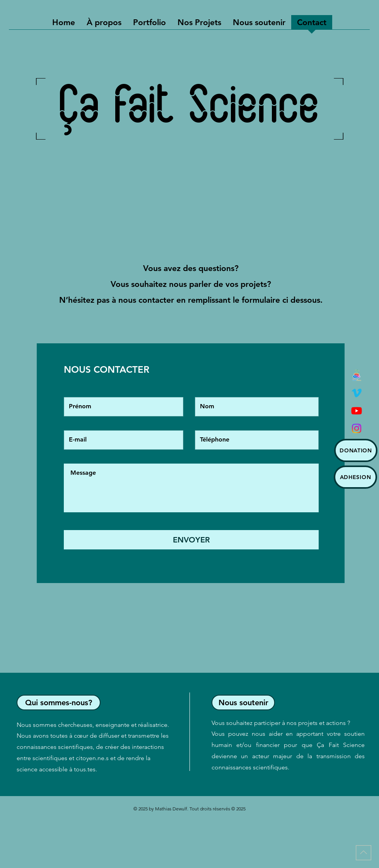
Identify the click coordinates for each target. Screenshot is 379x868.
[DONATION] (356, 450)
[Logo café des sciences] (357, 375)
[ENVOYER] (191, 540)
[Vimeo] (357, 393)
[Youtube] (357, 411)
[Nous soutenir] (243, 703)
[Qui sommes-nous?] (59, 703)
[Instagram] (357, 428)
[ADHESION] (355, 477)
